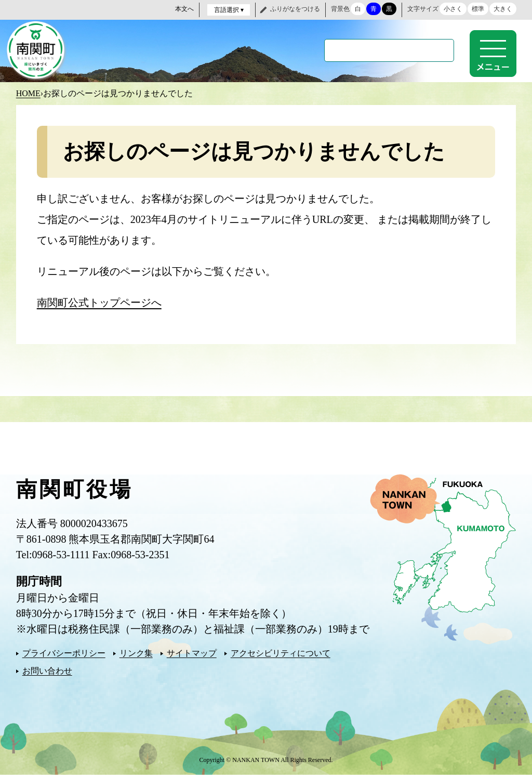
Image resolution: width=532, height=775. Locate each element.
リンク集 (136, 653)
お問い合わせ (47, 671)
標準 (478, 9)
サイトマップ (192, 653)
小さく (453, 9)
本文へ (184, 9)
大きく (503, 9)
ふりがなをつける (295, 9)
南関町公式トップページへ (99, 303)
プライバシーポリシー (64, 653)
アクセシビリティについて (281, 653)
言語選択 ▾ (229, 10)
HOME (28, 93)
